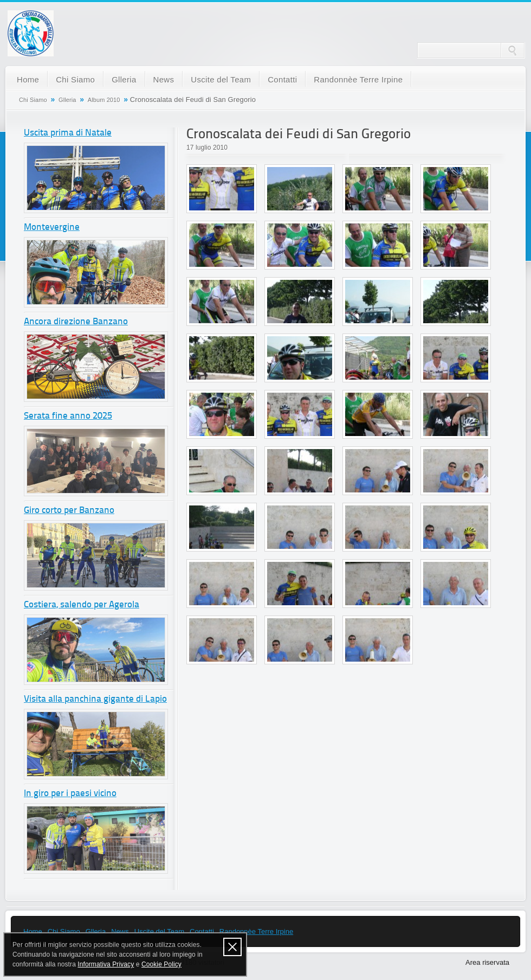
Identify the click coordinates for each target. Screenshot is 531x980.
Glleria (124, 79)
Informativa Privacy (106, 964)
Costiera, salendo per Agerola (82, 605)
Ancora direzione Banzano (76, 322)
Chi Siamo (75, 79)
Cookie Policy (161, 964)
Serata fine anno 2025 (68, 416)
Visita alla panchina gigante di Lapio (95, 699)
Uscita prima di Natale (68, 133)
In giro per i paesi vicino (70, 794)
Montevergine (52, 228)
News (164, 79)
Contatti (282, 79)
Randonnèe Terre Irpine (358, 79)
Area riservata (487, 962)
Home (28, 79)
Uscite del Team (221, 79)
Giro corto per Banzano (69, 511)
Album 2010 (104, 100)
